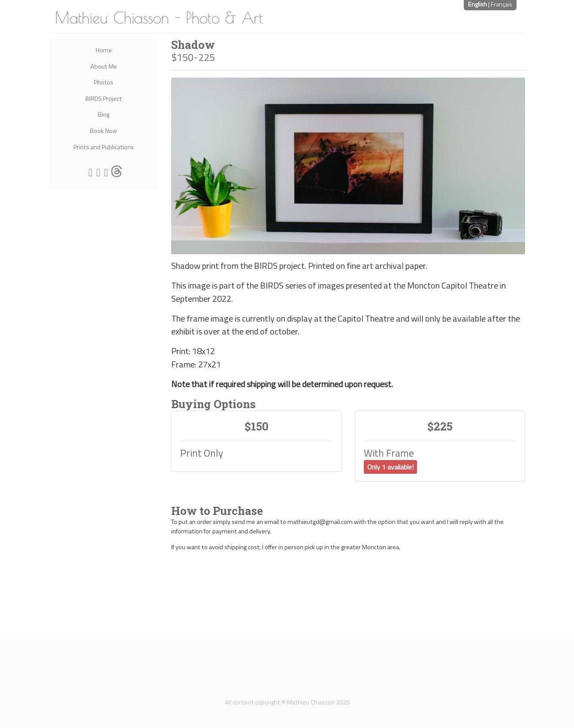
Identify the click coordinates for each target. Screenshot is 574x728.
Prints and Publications (104, 147)
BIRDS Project (104, 99)
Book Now (104, 131)
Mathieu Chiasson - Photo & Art (159, 18)
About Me (104, 66)
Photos (104, 82)
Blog (104, 114)
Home (104, 50)
